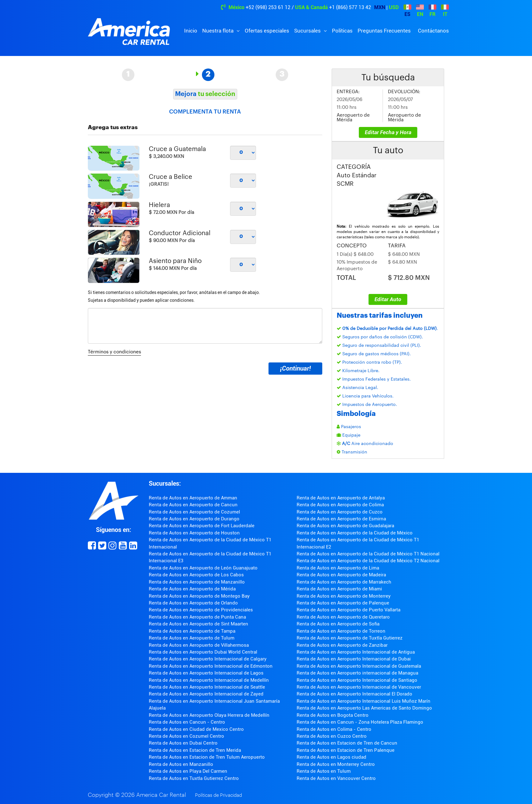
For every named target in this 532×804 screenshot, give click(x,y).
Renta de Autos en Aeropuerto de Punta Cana (197, 617)
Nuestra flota (218, 31)
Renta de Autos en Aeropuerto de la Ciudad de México (355, 533)
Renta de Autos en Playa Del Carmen (188, 771)
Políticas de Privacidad (218, 795)
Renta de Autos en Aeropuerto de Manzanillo (197, 582)
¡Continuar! (295, 368)
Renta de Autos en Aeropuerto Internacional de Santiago (357, 680)
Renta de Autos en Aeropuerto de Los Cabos (196, 575)
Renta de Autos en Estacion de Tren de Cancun (347, 743)
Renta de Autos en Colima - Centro (334, 729)
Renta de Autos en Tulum (324, 771)
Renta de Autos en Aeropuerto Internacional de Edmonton (211, 666)
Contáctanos (433, 31)
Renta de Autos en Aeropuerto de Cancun (193, 505)
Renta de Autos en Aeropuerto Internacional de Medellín (209, 680)
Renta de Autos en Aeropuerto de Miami (339, 589)
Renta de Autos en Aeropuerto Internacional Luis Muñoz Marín (364, 701)
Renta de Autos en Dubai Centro (183, 743)
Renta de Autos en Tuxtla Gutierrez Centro (194, 778)
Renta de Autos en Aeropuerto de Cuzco (340, 512)
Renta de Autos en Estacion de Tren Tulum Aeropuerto (207, 757)
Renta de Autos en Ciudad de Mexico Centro (196, 729)
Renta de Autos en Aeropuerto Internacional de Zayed (206, 694)
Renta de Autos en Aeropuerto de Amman (193, 498)
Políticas (342, 31)
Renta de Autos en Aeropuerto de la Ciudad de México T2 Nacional (368, 561)
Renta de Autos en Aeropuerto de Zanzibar (342, 645)
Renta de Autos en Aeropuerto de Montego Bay (199, 596)
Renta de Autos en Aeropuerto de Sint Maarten (198, 624)
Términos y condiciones (114, 352)
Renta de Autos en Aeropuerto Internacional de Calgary (208, 659)
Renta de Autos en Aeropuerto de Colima (340, 505)
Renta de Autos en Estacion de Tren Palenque (346, 750)
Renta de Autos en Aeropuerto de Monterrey (344, 596)
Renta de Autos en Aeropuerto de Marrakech (344, 582)
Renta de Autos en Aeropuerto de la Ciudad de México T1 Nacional (368, 554)
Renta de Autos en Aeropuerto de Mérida (192, 589)
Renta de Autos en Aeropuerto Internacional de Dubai (354, 659)
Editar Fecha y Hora (388, 132)
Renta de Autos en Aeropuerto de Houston (194, 533)
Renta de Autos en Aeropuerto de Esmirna (341, 519)
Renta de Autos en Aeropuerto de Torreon (341, 631)
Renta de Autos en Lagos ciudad (331, 757)
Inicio (191, 31)
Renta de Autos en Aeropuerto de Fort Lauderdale (202, 526)
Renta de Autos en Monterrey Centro (336, 764)
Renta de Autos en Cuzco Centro (332, 736)
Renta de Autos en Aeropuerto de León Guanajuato (203, 568)
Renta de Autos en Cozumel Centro (186, 736)
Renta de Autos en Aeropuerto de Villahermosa (199, 645)
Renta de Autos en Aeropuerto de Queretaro (343, 617)
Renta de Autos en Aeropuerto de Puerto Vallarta (349, 610)
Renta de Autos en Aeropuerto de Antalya (341, 498)
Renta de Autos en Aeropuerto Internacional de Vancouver (359, 687)
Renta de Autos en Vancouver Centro (336, 778)
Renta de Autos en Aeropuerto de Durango (194, 519)
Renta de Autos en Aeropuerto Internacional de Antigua (356, 652)
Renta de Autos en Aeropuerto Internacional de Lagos (206, 673)
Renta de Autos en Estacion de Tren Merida (195, 750)
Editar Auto (388, 299)
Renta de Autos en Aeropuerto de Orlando (193, 603)
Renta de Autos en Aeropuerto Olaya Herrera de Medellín (209, 715)
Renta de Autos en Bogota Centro (333, 715)
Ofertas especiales (267, 31)
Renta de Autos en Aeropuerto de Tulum (192, 638)
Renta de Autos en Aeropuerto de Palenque (343, 603)
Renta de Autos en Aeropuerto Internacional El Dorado (354, 694)
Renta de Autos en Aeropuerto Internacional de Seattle (207, 687)
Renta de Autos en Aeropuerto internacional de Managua (357, 673)
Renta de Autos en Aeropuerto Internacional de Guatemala (359, 666)
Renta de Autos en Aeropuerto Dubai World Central (203, 652)
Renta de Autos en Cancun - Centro (187, 722)
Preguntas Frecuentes (384, 31)
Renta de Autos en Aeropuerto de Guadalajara (345, 526)
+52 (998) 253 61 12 (268, 7)
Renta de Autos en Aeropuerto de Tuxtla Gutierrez (350, 638)
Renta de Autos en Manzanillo (181, 764)
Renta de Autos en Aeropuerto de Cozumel (194, 512)
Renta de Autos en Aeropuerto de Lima (338, 568)
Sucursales (308, 31)
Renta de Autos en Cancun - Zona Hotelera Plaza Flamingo (360, 722)
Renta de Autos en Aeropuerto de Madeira (341, 575)
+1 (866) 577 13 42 (350, 7)
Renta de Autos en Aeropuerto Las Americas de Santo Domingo (364, 708)
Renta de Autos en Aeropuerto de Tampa (192, 631)
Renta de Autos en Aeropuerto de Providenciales (201, 610)
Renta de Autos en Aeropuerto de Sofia (338, 624)
